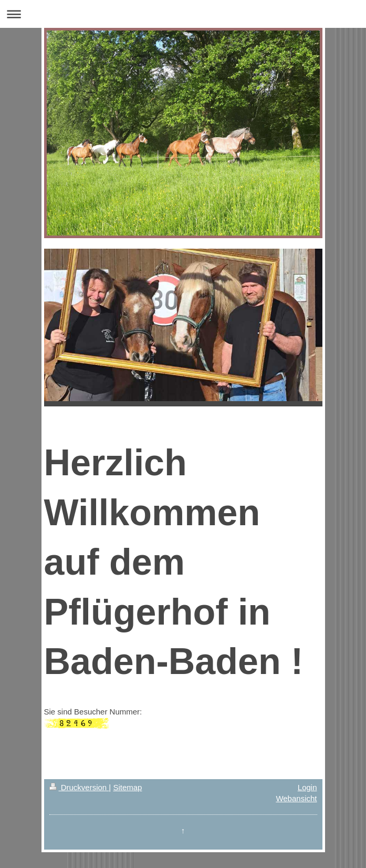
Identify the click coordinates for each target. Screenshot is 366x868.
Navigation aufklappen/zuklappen (183, 14)
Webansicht (296, 798)
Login (307, 787)
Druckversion (79, 787)
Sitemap (127, 787)
